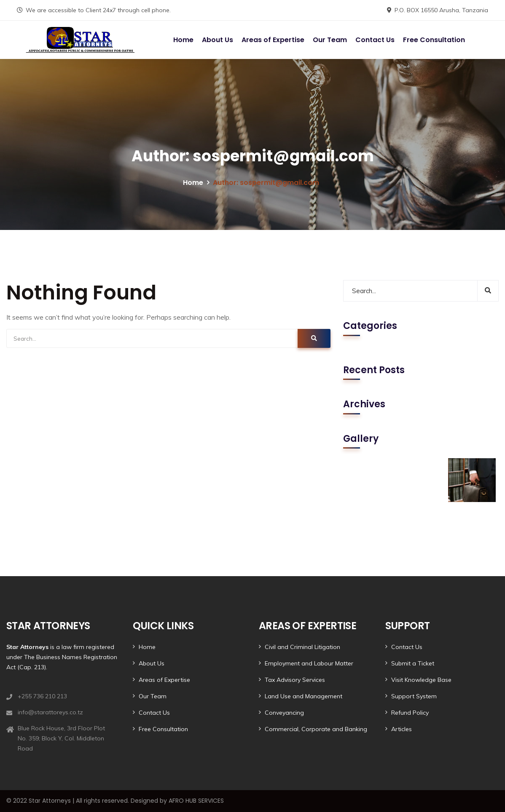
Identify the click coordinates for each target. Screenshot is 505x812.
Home (183, 40)
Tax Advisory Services (295, 680)
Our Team (330, 40)
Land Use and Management (304, 696)
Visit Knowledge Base (421, 680)
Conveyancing (284, 713)
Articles (402, 729)
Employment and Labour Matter (309, 663)
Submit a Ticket (413, 663)
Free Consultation (434, 40)
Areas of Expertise (273, 40)
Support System (414, 696)
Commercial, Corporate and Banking (316, 729)
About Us (218, 40)
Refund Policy (410, 713)
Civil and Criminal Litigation (302, 647)
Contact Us (375, 40)
